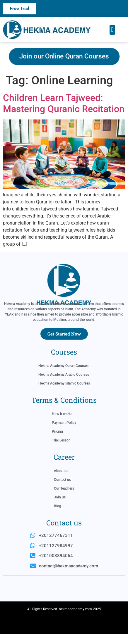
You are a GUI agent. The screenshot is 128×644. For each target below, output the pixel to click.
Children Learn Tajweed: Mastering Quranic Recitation (64, 103)
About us (61, 481)
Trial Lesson (61, 450)
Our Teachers (64, 498)
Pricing (57, 441)
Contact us (62, 489)
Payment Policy (64, 432)
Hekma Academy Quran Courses (63, 375)
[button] (112, 30)
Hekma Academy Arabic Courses (64, 384)
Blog (58, 516)
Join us (60, 507)
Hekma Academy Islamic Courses (64, 393)
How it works (62, 424)
